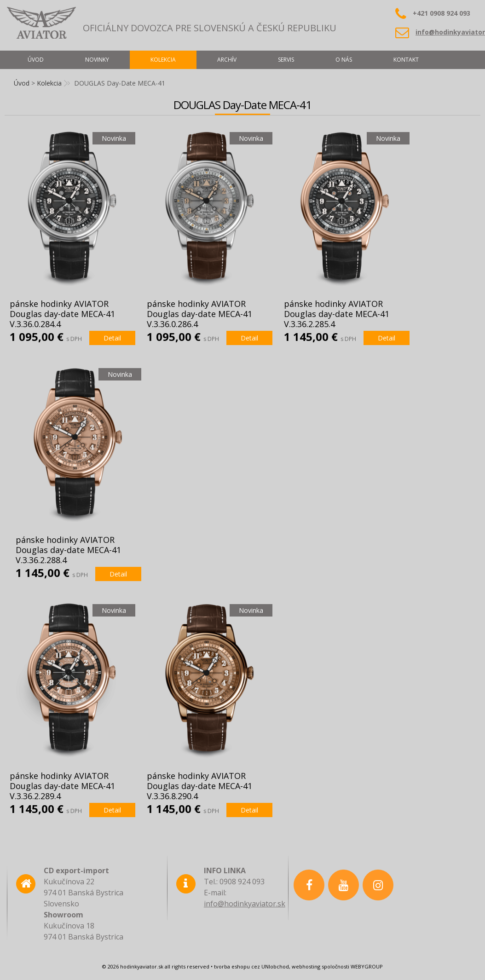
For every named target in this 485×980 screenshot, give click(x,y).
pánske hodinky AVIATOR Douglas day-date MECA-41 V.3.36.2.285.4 (337, 314)
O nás (344, 60)
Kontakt (406, 60)
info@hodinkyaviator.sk (245, 904)
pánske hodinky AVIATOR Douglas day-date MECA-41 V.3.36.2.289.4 (62, 786)
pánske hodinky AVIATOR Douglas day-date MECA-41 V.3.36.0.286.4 (199, 314)
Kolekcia (49, 83)
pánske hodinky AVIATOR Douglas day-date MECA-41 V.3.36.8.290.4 (199, 786)
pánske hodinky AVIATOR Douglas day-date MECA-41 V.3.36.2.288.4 (68, 550)
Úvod (22, 83)
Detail (112, 338)
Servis (286, 60)
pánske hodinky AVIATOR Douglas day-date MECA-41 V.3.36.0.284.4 (62, 314)
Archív (227, 60)
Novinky (97, 60)
